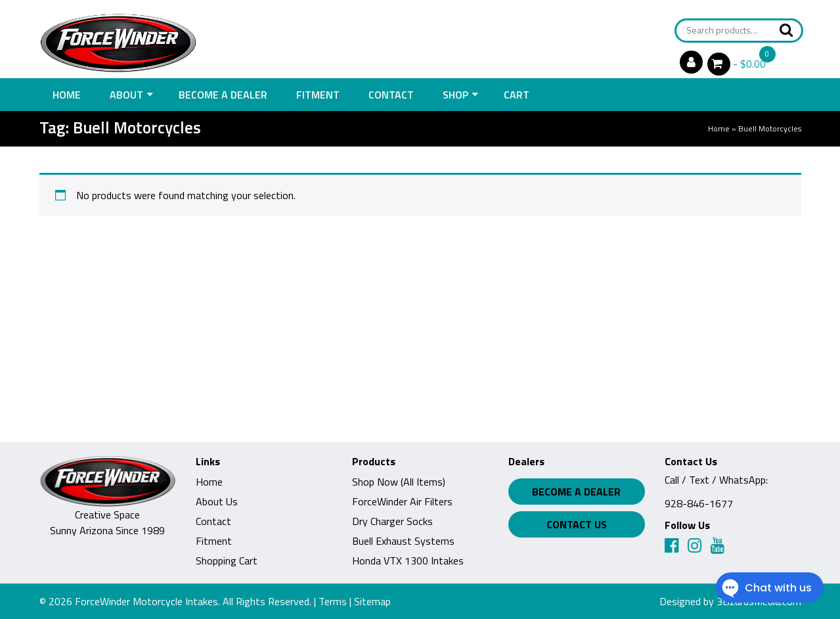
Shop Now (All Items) (399, 482)
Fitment (318, 95)
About (126, 95)
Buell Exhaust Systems (403, 541)
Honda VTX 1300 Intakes (408, 561)
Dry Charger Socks (392, 521)
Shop (455, 95)
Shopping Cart (227, 561)
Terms (333, 601)
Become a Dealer (223, 95)
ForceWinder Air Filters (402, 501)
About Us (217, 501)
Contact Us (577, 524)
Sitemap (372, 601)
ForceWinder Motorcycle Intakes (146, 601)
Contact (391, 95)
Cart (517, 95)
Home (67, 95)
